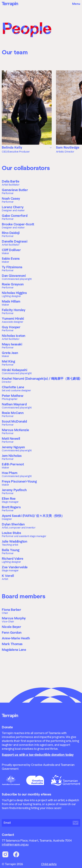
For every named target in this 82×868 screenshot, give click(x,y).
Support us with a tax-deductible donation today (38, 755)
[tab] (27, 148)
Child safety (49, 864)
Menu (76, 4)
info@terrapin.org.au (15, 845)
